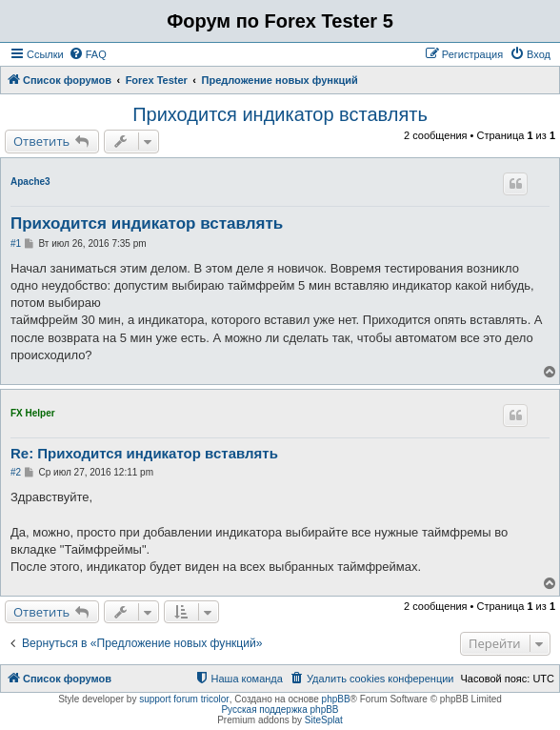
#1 (16, 243)
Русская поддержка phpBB (280, 710)
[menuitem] (88, 54)
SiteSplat (324, 720)
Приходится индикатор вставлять (280, 114)
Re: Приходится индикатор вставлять (144, 453)
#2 (16, 472)
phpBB (336, 699)
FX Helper (33, 413)
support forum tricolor (184, 699)
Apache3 (30, 182)
